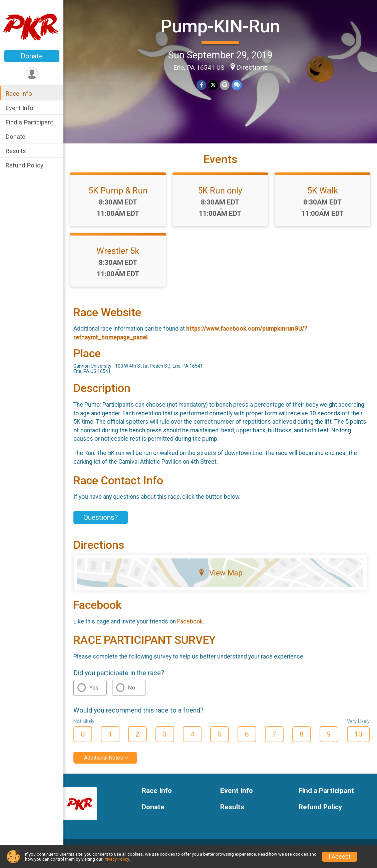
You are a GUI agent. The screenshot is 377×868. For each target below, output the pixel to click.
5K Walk (323, 190)
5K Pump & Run (118, 190)
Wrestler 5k (118, 251)
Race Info (19, 94)
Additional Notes (104, 758)
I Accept (340, 857)
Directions (252, 67)
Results (16, 151)
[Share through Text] (237, 85)
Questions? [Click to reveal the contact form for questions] (101, 517)
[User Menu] (32, 73)
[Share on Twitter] (213, 85)
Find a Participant (29, 122)
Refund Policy (24, 165)
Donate (32, 56)
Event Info (19, 108)
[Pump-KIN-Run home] (32, 26)
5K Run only (220, 190)
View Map (220, 573)
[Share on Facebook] (201, 85)
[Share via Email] (225, 85)
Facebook (190, 621)
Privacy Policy (116, 859)
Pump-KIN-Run (220, 26)
